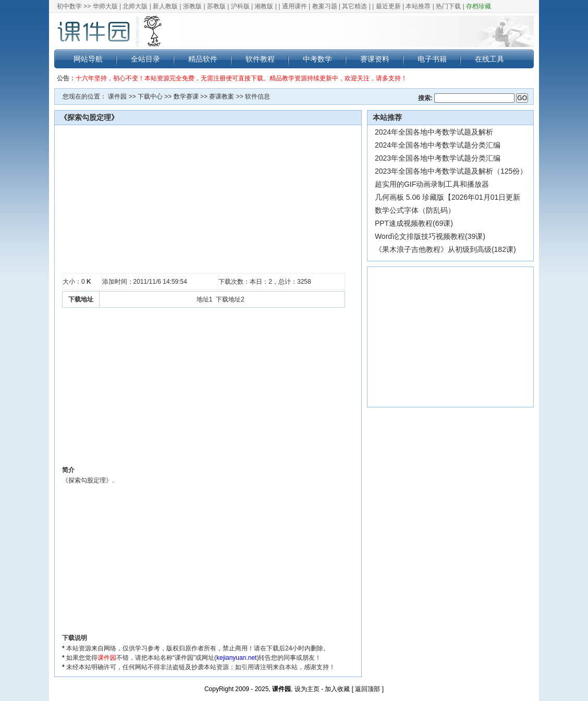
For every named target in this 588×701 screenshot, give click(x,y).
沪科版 (240, 6)
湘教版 (264, 6)
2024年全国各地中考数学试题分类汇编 (438, 145)
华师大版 (105, 6)
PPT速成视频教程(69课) (414, 223)
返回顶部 (367, 689)
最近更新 (388, 6)
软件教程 (260, 59)
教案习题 (325, 6)
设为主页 (307, 689)
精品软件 (203, 59)
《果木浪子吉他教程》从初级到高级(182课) (445, 249)
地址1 (205, 299)
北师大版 (135, 6)
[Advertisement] (204, 199)
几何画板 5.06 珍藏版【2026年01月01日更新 (448, 197)
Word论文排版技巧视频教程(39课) (430, 236)
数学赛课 (186, 96)
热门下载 (448, 6)
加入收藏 (337, 689)
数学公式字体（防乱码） (415, 210)
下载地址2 (230, 299)
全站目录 (145, 59)
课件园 (117, 96)
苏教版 (216, 6)
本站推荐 (418, 6)
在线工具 (489, 59)
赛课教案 (222, 96)
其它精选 (354, 6)
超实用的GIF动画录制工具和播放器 (432, 184)
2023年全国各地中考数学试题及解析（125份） (451, 171)
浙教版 (192, 6)
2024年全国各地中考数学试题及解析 (434, 132)
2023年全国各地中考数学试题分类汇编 (438, 158)
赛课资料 (375, 59)
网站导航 (88, 59)
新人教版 (165, 6)
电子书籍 (432, 59)
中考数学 (317, 59)
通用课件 (295, 6)
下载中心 (150, 96)
